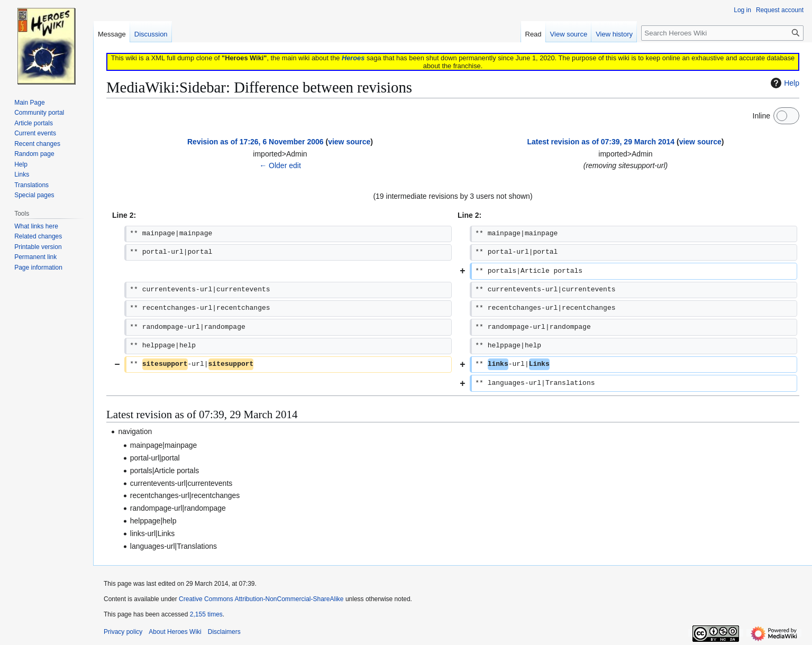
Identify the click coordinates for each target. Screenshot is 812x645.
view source (349, 142)
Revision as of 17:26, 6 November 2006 (256, 142)
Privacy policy (123, 632)
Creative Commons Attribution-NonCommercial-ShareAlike (261, 599)
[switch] (786, 116)
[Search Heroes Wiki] (722, 33)
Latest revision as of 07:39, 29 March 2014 (601, 142)
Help (784, 83)
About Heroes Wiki (175, 632)
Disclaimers (224, 632)
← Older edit (280, 165)
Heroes (353, 58)
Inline (761, 116)
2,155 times (206, 614)
